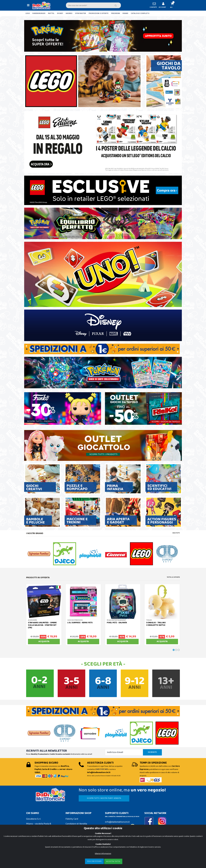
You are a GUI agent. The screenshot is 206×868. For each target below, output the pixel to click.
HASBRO (69, 13)
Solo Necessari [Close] (94, 861)
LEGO (28, 13)
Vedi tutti (176, 533)
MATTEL (51, 13)
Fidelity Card (72, 819)
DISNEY (60, 13)
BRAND (125, 13)
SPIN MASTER (80, 13)
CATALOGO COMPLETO (140, 13)
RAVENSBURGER (39, 13)
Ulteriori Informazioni (103, 854)
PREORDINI (116, 13)
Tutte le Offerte (173, 577)
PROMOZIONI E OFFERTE (99, 13)
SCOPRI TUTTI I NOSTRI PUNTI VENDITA (104, 798)
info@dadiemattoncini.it (117, 822)
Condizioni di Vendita (76, 824)
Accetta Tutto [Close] (113, 861)
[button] (173, 5)
